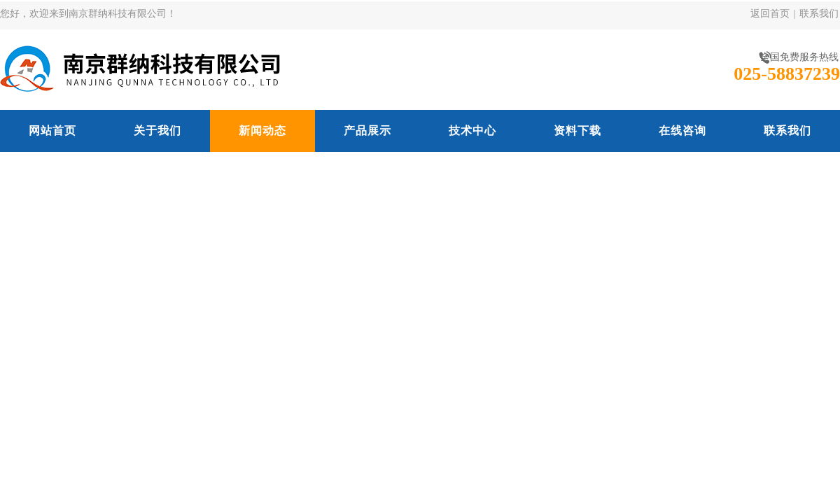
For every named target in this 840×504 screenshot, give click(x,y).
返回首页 (770, 14)
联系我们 (819, 14)
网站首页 (52, 131)
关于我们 (157, 131)
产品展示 (367, 131)
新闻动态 (262, 131)
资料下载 (577, 131)
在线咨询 (682, 131)
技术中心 (472, 131)
